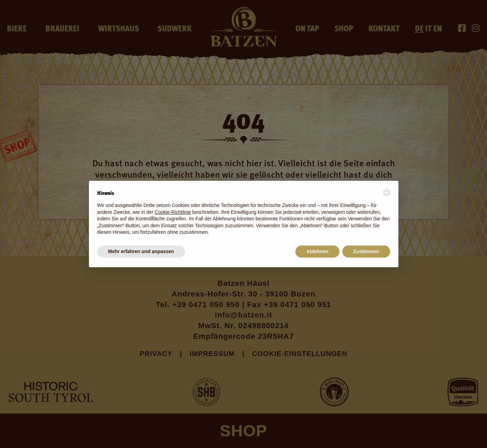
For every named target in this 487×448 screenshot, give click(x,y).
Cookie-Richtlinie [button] (173, 212)
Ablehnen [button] (317, 251)
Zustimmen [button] (366, 251)
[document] (244, 212)
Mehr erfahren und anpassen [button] (141, 251)
